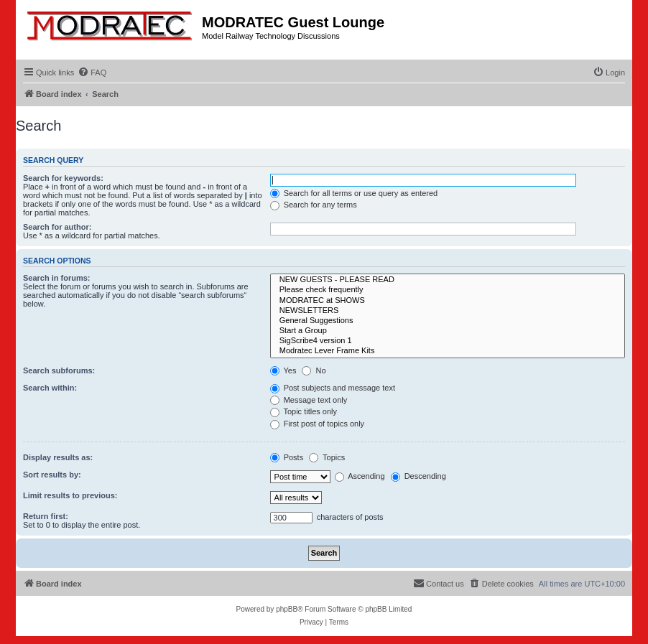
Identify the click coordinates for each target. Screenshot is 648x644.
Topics (327, 457)
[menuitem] (92, 73)
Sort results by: (52, 475)
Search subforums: (59, 370)
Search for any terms (314, 205)
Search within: (50, 388)
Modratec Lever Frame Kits (448, 351)
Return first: (46, 516)
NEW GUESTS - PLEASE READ (448, 280)
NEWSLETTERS (448, 311)
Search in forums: (57, 278)
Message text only (309, 400)
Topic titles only (304, 411)
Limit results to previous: (70, 495)
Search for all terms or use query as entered (354, 193)
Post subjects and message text (333, 388)
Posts (287, 457)
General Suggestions (448, 321)
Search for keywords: (63, 178)
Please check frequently (448, 290)
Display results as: (58, 457)
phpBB (287, 609)
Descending (418, 476)
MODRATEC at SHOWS (448, 301)
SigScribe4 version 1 (448, 341)
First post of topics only (318, 424)
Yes (283, 370)
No (314, 370)
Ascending (360, 476)
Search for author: (57, 227)
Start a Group (448, 331)
